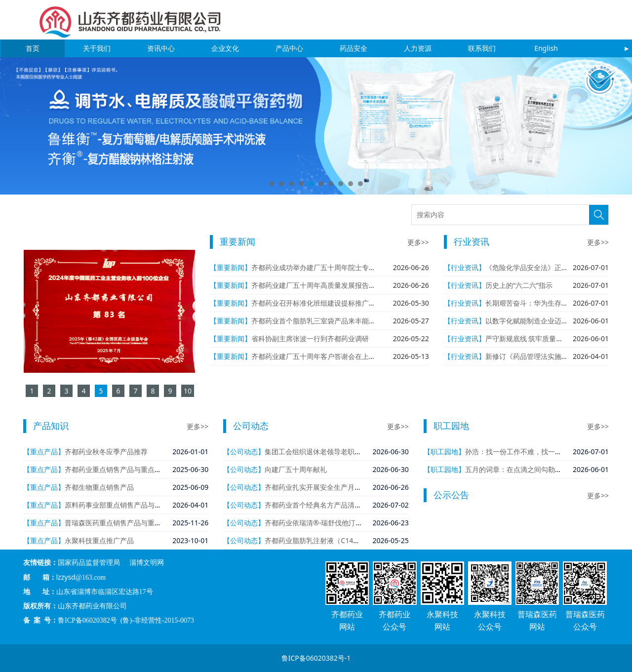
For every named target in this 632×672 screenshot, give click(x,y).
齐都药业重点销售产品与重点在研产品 (123, 469)
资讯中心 (161, 48)
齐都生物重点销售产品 (99, 487)
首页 (33, 48)
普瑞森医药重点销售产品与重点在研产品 (127, 523)
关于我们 (97, 48)
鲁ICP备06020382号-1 (316, 658)
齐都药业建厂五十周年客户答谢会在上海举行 (320, 356)
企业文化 (225, 48)
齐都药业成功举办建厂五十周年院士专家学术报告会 (331, 267)
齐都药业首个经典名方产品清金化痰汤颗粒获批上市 (344, 505)
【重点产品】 (44, 452)
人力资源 (418, 48)
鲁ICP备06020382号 (141, 600)
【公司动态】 (244, 452)
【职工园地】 (444, 452)
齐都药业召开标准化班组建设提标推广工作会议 (324, 303)
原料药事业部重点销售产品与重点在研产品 (130, 505)
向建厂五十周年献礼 (296, 469)
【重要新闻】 (231, 267)
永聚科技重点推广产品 (99, 540)
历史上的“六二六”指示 (519, 285)
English (546, 48)
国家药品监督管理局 (141, 582)
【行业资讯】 (465, 267)
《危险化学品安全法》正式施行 (534, 267)
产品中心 (289, 48)
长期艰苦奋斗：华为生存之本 (530, 303)
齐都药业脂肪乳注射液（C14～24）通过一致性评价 (344, 540)
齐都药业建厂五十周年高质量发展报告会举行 (320, 285)
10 (360, 184)
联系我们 (482, 48)
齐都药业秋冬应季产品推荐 (106, 452)
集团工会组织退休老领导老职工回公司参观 (330, 452)
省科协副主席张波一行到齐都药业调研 (310, 338)
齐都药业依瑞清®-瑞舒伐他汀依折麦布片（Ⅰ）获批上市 (349, 523)
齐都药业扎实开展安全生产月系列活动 (323, 487)
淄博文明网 (160, 582)
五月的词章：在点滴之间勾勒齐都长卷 (524, 469)
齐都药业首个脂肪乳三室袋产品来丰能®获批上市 (327, 321)
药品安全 (354, 48)
